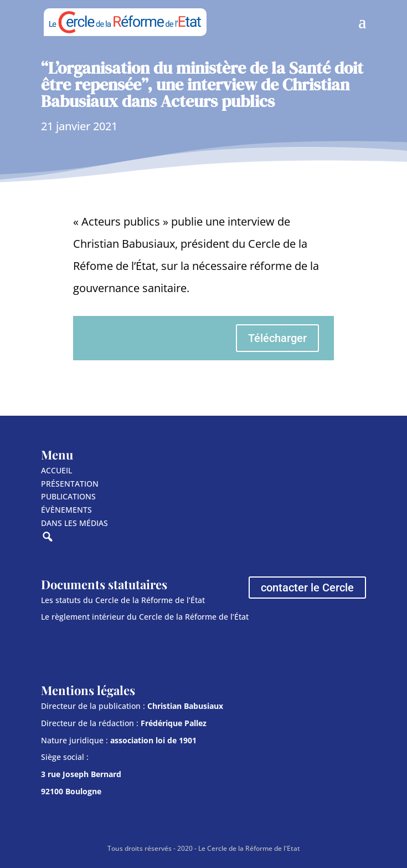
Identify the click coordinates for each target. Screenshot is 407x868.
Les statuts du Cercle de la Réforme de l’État (123, 600)
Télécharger (277, 338)
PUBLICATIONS (68, 496)
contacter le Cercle (307, 588)
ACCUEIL (56, 470)
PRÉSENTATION (70, 484)
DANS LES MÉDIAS (74, 523)
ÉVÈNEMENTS (66, 510)
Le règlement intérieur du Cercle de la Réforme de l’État (145, 617)
